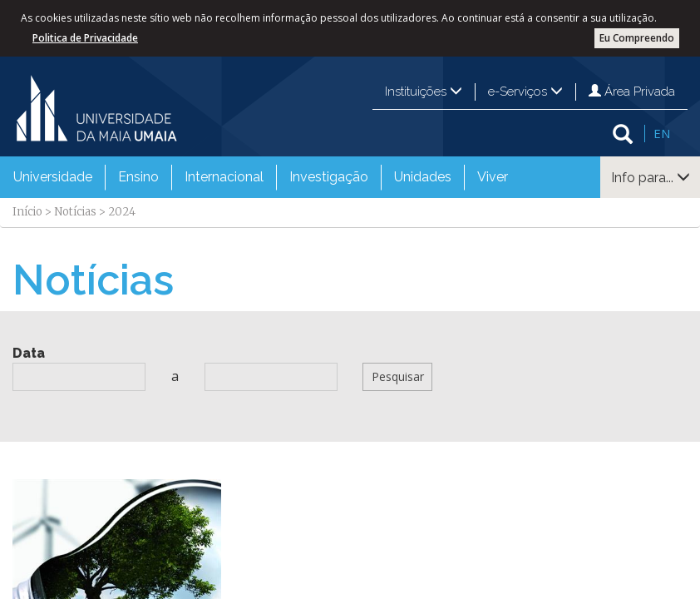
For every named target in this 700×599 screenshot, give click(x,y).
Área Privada (632, 92)
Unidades (423, 177)
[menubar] (261, 177)
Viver (493, 177)
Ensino (138, 177)
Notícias (75, 212)
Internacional (224, 177)
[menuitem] (53, 177)
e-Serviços (525, 92)
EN (662, 133)
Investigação (329, 177)
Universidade (53, 177)
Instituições (424, 92)
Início (27, 212)
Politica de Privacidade (85, 38)
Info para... (651, 178)
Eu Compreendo (637, 38)
